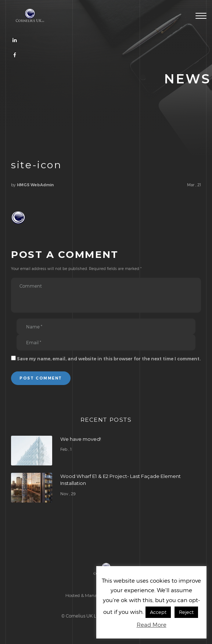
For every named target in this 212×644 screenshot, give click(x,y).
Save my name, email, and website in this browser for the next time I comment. (109, 359)
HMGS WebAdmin (35, 185)
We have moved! (81, 439)
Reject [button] (186, 612)
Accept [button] (158, 612)
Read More (152, 625)
